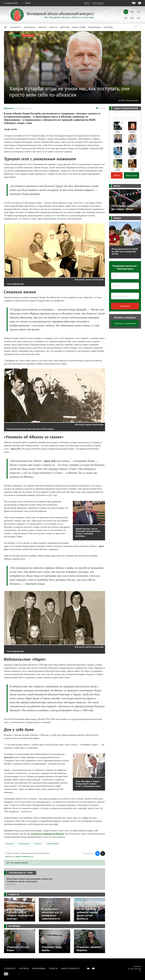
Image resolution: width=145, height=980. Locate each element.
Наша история (79, 27)
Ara (138, 18)
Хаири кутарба (53, 843)
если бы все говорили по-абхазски (47, 834)
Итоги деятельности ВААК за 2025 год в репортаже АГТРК (125, 251)
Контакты (24, 968)
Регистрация (98, 3)
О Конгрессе (16, 27)
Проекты (53, 27)
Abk (126, 18)
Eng (132, 12)
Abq (132, 18)
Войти (87, 3)
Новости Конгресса (70, 968)
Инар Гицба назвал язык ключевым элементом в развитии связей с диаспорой (29, 880)
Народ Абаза (30, 27)
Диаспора (65, 27)
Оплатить (125, 306)
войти (8, 856)
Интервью (108, 27)
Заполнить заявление (125, 323)
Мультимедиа (94, 27)
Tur (138, 12)
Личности (9, 108)
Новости (42, 27)
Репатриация (28, 35)
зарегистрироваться (24, 856)
